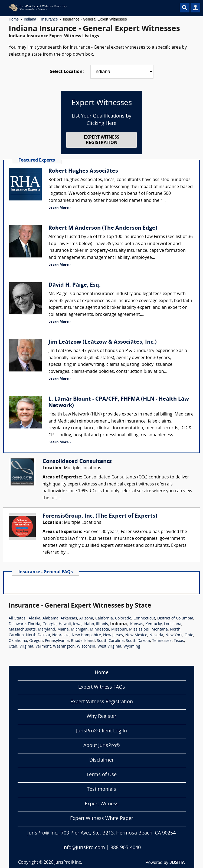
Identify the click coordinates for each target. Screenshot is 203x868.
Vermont (43, 647)
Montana (160, 630)
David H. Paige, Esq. (75, 285)
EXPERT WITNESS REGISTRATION (101, 140)
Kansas (137, 624)
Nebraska (61, 635)
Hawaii (65, 624)
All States (17, 619)
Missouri (119, 630)
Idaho (89, 624)
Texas (179, 641)
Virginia (26, 647)
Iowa (77, 624)
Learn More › (60, 208)
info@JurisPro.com (84, 848)
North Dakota (38, 635)
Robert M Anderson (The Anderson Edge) (103, 228)
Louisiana (173, 624)
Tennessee (162, 641)
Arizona (86, 619)
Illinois (102, 624)
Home (14, 19)
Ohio (189, 635)
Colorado (123, 619)
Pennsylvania (57, 641)
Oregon (36, 641)
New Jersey (113, 635)
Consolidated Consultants (77, 462)
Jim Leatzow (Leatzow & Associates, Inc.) (103, 342)
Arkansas (69, 619)
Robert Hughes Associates (83, 171)
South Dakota (138, 641)
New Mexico (136, 635)
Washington (64, 647)
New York (174, 635)
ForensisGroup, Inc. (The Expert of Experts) (100, 516)
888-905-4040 (126, 848)
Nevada (156, 635)
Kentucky (154, 624)
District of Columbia (175, 619)
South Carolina (110, 641)
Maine (63, 630)
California (104, 619)
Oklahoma (18, 641)
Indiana (30, 19)
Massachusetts (22, 630)
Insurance (49, 19)
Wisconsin (86, 647)
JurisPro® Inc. (68, 863)
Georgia (50, 624)
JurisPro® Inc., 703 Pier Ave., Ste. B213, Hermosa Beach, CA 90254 (101, 833)
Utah (13, 647)
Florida (34, 624)
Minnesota (99, 630)
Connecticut (144, 619)
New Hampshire (86, 635)
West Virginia (109, 647)
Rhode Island (83, 641)
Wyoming (132, 647)
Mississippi (139, 630)
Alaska (35, 619)
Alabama (50, 619)
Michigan (79, 630)
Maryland (47, 630)
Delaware (17, 624)
